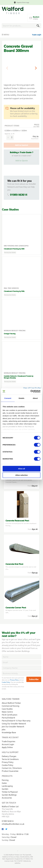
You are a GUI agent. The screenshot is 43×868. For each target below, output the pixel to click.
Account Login (8, 744)
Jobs (4, 730)
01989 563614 (19, 195)
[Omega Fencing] (21, 319)
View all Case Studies (32, 388)
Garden (5, 789)
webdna (17, 863)
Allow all (22, 469)
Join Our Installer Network (13, 727)
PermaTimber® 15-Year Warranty (16, 721)
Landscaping (7, 786)
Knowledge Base (9, 732)
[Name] (21, 657)
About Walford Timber (11, 703)
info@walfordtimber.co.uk (13, 824)
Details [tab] (21, 398)
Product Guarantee (10, 771)
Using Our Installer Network (14, 724)
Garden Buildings (9, 795)
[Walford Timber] (13, 10)
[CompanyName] (21, 668)
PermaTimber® (8, 718)
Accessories (7, 798)
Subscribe (34, 679)
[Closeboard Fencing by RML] (21, 277)
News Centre (7, 712)
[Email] (21, 662)
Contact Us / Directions (12, 768)
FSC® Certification (10, 715)
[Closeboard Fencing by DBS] (21, 235)
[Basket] (34, 18)
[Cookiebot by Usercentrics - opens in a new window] (31, 391)
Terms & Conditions (10, 759)
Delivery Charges (9, 756)
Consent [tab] (8, 398)
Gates (4, 783)
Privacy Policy (14, 680)
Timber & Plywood (10, 792)
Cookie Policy (6, 682)
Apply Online (7, 747)
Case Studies (7, 709)
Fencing (5, 780)
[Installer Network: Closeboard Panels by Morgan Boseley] (21, 363)
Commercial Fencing (11, 706)
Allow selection (21, 475)
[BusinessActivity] (21, 673)
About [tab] (35, 398)
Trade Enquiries (9, 741)
